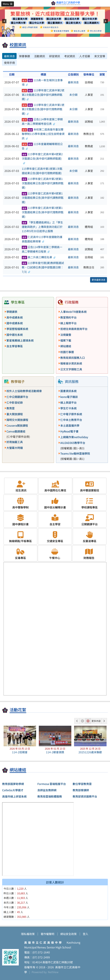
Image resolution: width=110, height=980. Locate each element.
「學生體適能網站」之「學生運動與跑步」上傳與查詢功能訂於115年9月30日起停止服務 (42, 227)
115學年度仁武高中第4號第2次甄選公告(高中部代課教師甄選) (42, 158)
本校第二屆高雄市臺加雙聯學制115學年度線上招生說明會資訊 (43, 134)
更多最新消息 (99, 280)
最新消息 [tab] (9, 56)
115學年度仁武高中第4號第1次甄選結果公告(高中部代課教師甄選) (43, 198)
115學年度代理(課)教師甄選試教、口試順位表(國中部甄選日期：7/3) (43, 267)
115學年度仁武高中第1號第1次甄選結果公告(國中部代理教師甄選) (42, 171)
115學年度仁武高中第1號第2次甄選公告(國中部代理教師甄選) (43, 109)
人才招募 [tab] (85, 56)
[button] (8, 4)
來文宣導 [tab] (100, 56)
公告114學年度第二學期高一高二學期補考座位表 (42, 121)
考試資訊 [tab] (70, 56)
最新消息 (73, 82)
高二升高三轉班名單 (39, 257)
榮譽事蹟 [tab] (24, 56)
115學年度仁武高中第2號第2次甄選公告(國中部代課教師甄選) (43, 95)
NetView (53, 972)
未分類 (73, 95)
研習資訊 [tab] (55, 56)
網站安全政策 (68, 934)
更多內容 (96, 721)
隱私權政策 (28, 934)
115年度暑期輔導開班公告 (42, 146)
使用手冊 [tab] (9, 63)
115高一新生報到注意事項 (42, 82)
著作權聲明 (47, 934)
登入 (86, 934)
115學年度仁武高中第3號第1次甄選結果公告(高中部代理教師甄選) (43, 212)
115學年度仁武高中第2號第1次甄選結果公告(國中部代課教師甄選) (43, 183)
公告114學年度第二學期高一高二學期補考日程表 (42, 249)
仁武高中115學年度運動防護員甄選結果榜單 (42, 239)
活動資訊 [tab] (40, 56)
